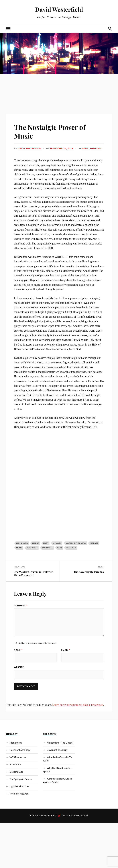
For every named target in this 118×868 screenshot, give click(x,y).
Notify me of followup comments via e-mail (37, 643)
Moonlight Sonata (76, 543)
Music (85, 148)
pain (59, 548)
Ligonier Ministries (19, 786)
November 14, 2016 (62, 148)
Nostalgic (47, 548)
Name (18, 650)
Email (66, 650)
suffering (71, 548)
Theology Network (19, 794)
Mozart (94, 543)
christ (36, 543)
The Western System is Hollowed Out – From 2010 (34, 573)
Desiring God (17, 772)
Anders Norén (80, 816)
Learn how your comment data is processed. (78, 705)
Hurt (46, 543)
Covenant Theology (57, 750)
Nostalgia (32, 548)
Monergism (16, 743)
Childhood (22, 543)
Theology (96, 148)
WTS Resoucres (18, 757)
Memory (57, 543)
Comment (21, 606)
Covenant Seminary (20, 750)
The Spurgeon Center (21, 779)
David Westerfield (59, 9)
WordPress (50, 816)
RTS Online (15, 764)
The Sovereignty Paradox (89, 572)
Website (19, 667)
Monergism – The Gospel (60, 743)
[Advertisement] (59, 87)
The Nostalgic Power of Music (50, 131)
